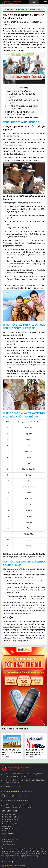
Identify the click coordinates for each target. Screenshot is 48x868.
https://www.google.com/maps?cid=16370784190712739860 (22, 806)
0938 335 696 (9, 866)
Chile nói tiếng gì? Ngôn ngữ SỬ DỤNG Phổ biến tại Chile (12, 752)
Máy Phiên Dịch (6, 822)
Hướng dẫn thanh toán (9, 844)
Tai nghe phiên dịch (8, 828)
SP (34, 2)
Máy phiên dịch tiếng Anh (10, 819)
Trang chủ (9, 10)
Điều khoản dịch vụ (8, 837)
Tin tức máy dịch (21, 10)
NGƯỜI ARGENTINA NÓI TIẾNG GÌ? (18, 91)
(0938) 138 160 (20, 866)
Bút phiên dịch (6, 826)
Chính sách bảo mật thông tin (11, 839)
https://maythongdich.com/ (21, 801)
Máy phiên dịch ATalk (8, 815)
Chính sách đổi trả (7, 842)
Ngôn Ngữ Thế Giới (37, 10)
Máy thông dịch (6, 831)
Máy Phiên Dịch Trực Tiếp (10, 824)
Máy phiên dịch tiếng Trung (10, 817)
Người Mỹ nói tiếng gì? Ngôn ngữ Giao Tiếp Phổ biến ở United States (35, 752)
